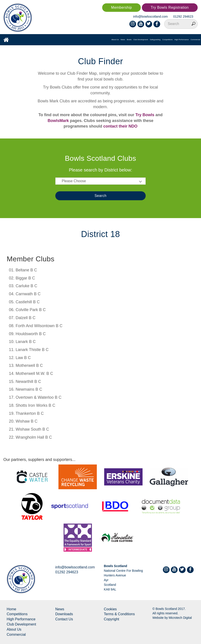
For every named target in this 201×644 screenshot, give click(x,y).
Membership (121, 7)
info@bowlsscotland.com (150, 17)
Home (11, 609)
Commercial (195, 40)
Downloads (64, 614)
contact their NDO (120, 126)
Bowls (129, 40)
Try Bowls (145, 115)
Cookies (110, 609)
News (123, 40)
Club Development (141, 40)
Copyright (112, 619)
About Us (115, 40)
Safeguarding (155, 40)
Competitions (167, 40)
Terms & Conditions (119, 614)
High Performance (182, 40)
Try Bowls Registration (170, 7)
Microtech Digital (180, 618)
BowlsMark (58, 121)
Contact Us (64, 619)
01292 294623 (183, 17)
